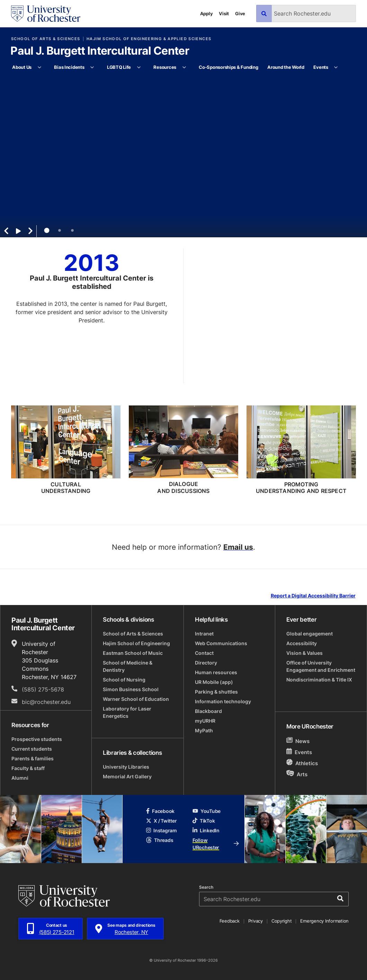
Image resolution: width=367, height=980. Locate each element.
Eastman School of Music (133, 653)
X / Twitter (161, 821)
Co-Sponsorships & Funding (229, 67)
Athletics (302, 763)
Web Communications (221, 643)
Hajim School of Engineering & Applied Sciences (149, 39)
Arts (297, 774)
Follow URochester (216, 844)
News (298, 741)
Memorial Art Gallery (127, 776)
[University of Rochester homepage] (46, 14)
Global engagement (310, 634)
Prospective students (37, 739)
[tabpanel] (183, 156)
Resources (165, 67)
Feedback (230, 921)
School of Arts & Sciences (46, 39)
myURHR (205, 721)
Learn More (200, 197)
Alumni (20, 778)
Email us (238, 547)
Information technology (223, 701)
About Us (22, 67)
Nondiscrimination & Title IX (319, 680)
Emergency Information (324, 921)
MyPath (204, 730)
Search (206, 887)
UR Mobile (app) (214, 682)
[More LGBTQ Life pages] (139, 67)
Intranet (204, 634)
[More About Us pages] (39, 67)
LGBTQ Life (119, 67)
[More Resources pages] (184, 67)
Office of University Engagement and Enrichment (321, 666)
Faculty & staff (28, 768)
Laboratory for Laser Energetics (127, 712)
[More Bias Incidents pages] (92, 67)
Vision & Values (305, 653)
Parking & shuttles (216, 692)
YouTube (207, 811)
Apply (207, 13)
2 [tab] (60, 231)
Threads (160, 840)
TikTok (204, 821)
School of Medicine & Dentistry (128, 666)
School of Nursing (124, 680)
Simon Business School (131, 689)
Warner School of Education (136, 699)
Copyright (282, 921)
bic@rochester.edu (46, 702)
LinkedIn (206, 830)
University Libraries (126, 767)
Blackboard (208, 711)
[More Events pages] (336, 67)
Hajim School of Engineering (136, 643)
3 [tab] (72, 231)
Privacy (256, 921)
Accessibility (302, 643)
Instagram (161, 830)
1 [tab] (47, 231)
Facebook (160, 811)
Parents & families (33, 758)
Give (240, 13)
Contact (204, 653)
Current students (32, 749)
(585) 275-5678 (43, 689)
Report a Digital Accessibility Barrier (313, 596)
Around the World (286, 67)
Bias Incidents (69, 67)
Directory (206, 663)
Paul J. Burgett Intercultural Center (100, 51)
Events (321, 67)
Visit (224, 13)
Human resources (216, 672)
